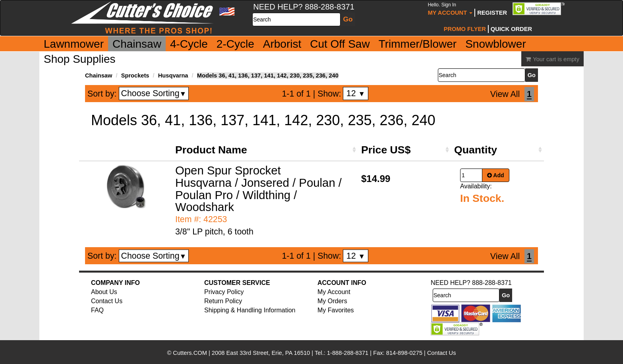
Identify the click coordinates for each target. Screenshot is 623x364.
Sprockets (135, 76)
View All (505, 94)
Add (496, 175)
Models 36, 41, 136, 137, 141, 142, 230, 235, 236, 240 (268, 76)
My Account (450, 9)
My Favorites (336, 310)
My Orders (332, 301)
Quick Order (511, 29)
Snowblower (496, 44)
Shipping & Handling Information (250, 310)
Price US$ (386, 150)
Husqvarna (173, 76)
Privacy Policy (224, 292)
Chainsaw (137, 44)
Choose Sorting (154, 93)
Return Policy (223, 301)
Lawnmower (74, 44)
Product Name (211, 150)
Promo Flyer (465, 29)
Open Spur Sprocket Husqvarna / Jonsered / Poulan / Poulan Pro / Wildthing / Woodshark (258, 189)
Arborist (282, 44)
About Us (104, 292)
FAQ (97, 310)
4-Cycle (189, 44)
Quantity (476, 150)
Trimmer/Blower (418, 44)
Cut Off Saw (340, 44)
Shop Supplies (80, 59)
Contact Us (107, 301)
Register (492, 13)
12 (356, 93)
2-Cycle (235, 44)
